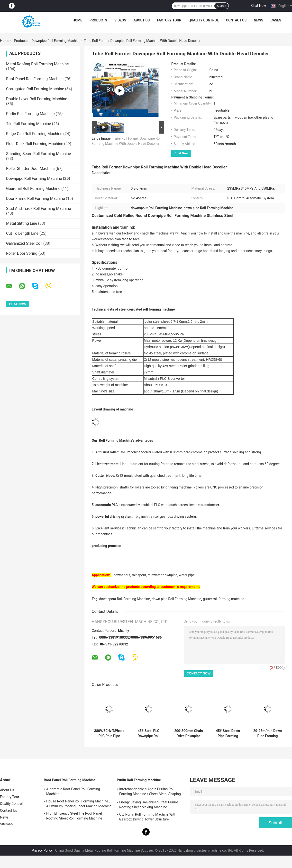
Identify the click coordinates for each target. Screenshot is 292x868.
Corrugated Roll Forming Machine (35, 89)
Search (221, 6)
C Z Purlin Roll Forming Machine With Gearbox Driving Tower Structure (148, 817)
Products (98, 20)
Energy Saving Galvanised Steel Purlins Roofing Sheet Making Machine (149, 805)
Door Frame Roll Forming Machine (36, 199)
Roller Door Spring (22, 253)
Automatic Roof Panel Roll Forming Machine (73, 791)
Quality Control (204, 20)
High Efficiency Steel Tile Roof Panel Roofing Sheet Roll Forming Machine (74, 816)
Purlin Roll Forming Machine (30, 114)
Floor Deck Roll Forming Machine (35, 144)
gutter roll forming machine (224, 599)
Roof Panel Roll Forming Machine (35, 79)
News (259, 20)
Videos (120, 20)
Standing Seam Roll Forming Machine (38, 154)
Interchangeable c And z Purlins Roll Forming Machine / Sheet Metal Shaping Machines (150, 792)
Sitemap (6, 824)
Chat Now (259, 6)
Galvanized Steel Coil (24, 243)
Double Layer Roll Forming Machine (37, 99)
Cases (276, 20)
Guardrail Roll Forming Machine (33, 189)
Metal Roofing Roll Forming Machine (37, 64)
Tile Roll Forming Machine (29, 124)
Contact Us (236, 20)
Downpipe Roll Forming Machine (56, 41)
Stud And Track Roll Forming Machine (38, 209)
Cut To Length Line (22, 233)
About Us (141, 20)
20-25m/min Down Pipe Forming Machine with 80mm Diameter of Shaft (268, 733)
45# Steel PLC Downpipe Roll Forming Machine (149, 733)
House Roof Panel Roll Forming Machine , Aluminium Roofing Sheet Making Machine (79, 804)
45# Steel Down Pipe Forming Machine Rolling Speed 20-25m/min (228, 733)
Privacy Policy (42, 850)
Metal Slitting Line (22, 223)
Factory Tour (169, 20)
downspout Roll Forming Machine (125, 599)
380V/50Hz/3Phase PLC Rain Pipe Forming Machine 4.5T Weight (109, 733)
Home (77, 20)
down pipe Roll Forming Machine (177, 599)
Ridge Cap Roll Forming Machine (34, 134)
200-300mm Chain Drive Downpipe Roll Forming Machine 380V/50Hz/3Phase (189, 733)
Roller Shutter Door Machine (30, 169)
